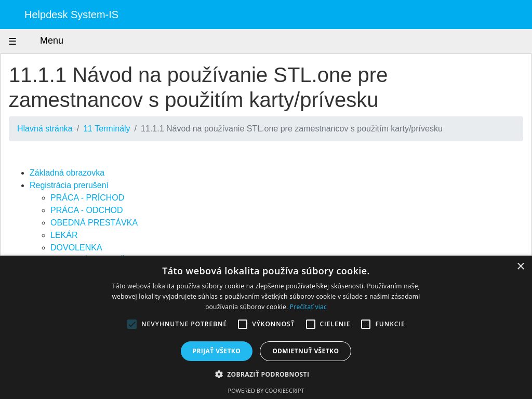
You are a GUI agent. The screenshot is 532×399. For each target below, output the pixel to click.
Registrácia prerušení (69, 185)
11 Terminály (107, 129)
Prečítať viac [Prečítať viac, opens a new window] (308, 307)
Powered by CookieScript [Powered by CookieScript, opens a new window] (266, 390)
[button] (266, 374)
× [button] (520, 267)
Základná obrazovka (67, 173)
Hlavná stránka (45, 129)
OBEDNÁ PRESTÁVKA (94, 223)
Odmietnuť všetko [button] (305, 351)
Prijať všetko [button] (217, 351)
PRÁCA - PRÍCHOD (87, 198)
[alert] (266, 327)
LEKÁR (64, 235)
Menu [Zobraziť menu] (42, 41)
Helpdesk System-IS (71, 15)
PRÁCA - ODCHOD (87, 210)
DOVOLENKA (76, 248)
